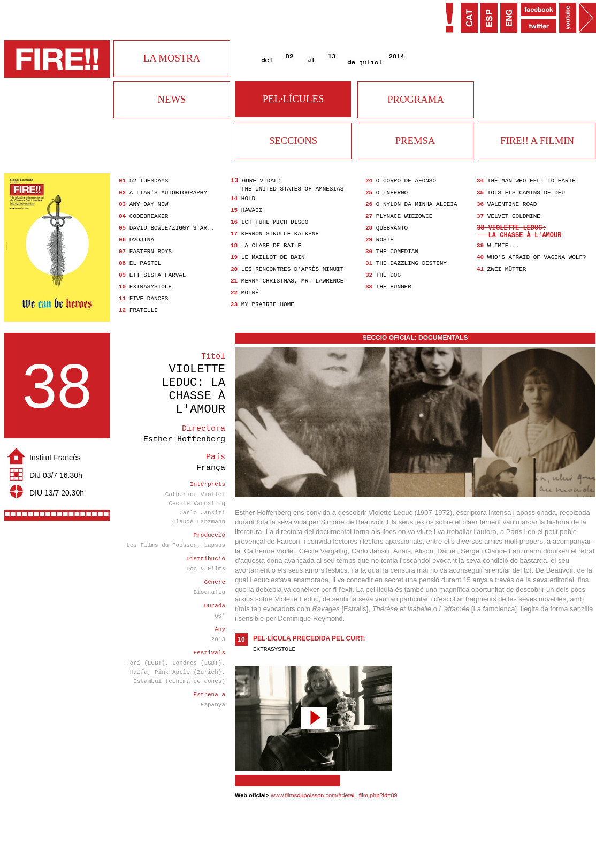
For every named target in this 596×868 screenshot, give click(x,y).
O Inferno (392, 193)
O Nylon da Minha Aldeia (417, 204)
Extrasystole (151, 287)
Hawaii (252, 210)
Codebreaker (149, 216)
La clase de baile (271, 246)
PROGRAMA (416, 99)
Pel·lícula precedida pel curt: (309, 638)
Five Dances (149, 299)
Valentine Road (512, 204)
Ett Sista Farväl (158, 275)
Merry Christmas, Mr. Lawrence (292, 281)
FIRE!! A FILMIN (537, 140)
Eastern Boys (151, 252)
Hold (248, 199)
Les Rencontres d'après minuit (292, 269)
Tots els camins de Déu (526, 193)
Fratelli (144, 310)
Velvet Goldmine (514, 216)
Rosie (385, 240)
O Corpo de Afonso (406, 181)
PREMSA (415, 140)
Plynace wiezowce (404, 216)
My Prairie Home (268, 304)
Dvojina (142, 240)
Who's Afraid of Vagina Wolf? (537, 257)
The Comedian (397, 252)
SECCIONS (293, 140)
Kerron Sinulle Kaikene (280, 234)
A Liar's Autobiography (168, 193)
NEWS (172, 99)
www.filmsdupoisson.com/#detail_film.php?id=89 (334, 795)
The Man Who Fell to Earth (532, 181)
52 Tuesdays (149, 181)
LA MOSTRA (172, 58)
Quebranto (392, 228)
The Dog (388, 275)
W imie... (503, 246)
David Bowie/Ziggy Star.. (172, 228)
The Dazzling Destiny (411, 263)
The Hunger (394, 287)
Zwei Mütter (507, 269)
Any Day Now (149, 204)
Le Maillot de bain (273, 257)
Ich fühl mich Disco (275, 222)
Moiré (250, 293)
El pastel (145, 263)
